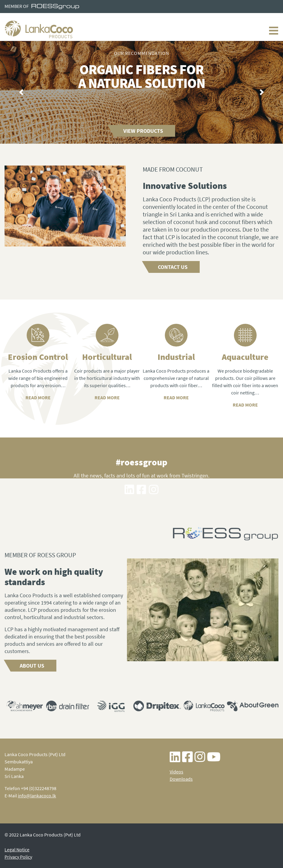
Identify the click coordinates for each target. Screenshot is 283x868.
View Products (143, 131)
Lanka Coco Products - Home (39, 29)
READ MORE (107, 397)
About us (32, 666)
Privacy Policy (18, 857)
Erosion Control (38, 357)
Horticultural (107, 357)
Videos (176, 772)
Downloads (181, 779)
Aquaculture (245, 357)
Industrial (176, 357)
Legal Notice (17, 850)
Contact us (173, 267)
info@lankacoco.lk (37, 796)
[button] (21, 92)
